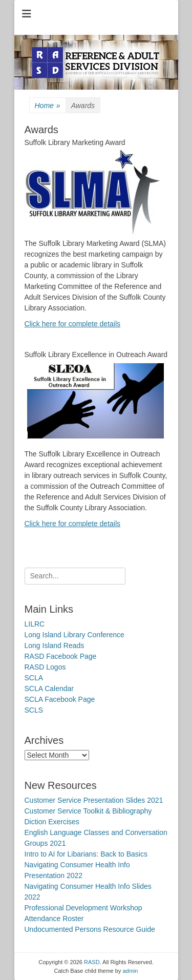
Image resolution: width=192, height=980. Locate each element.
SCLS (34, 710)
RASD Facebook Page (61, 656)
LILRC (35, 624)
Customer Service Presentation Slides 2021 (94, 800)
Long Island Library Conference (74, 635)
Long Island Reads (55, 645)
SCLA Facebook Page (60, 699)
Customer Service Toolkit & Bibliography (88, 811)
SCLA (34, 678)
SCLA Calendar (49, 689)
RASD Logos (45, 667)
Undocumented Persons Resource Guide (90, 929)
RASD (92, 962)
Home (48, 106)
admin (130, 971)
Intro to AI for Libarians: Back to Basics (86, 854)
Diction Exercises (52, 822)
